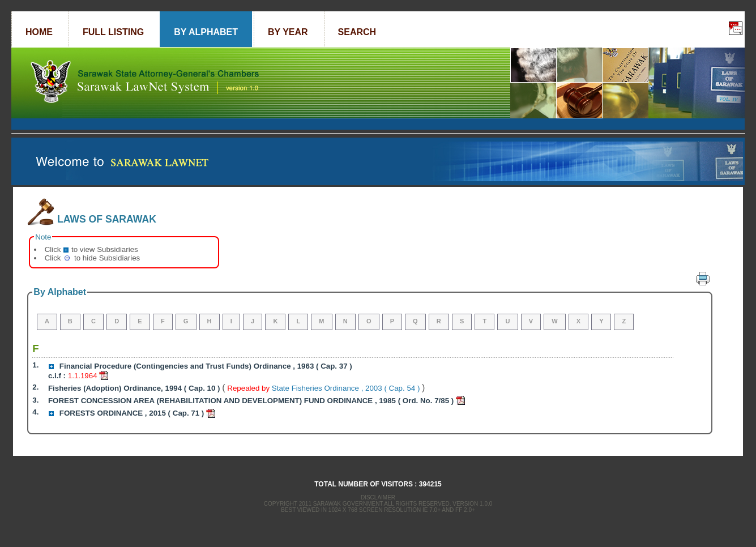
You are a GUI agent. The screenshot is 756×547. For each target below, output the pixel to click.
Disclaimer (378, 497)
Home (39, 32)
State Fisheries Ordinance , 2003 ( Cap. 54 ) (347, 388)
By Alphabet (206, 32)
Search (357, 32)
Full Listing (113, 32)
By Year (288, 32)
